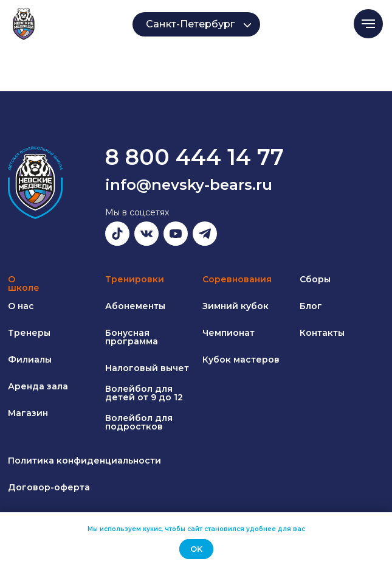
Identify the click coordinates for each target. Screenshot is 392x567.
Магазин (28, 413)
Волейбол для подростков (139, 422)
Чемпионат (229, 333)
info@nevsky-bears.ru (189, 185)
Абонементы (135, 306)
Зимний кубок (236, 306)
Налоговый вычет (147, 368)
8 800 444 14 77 (194, 157)
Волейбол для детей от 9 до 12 (144, 393)
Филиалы (30, 360)
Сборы (315, 279)
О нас (21, 306)
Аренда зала (38, 386)
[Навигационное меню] (368, 24)
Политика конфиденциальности (84, 461)
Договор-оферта (49, 487)
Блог (311, 306)
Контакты (322, 333)
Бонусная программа (132, 337)
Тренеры (29, 333)
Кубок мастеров (241, 360)
